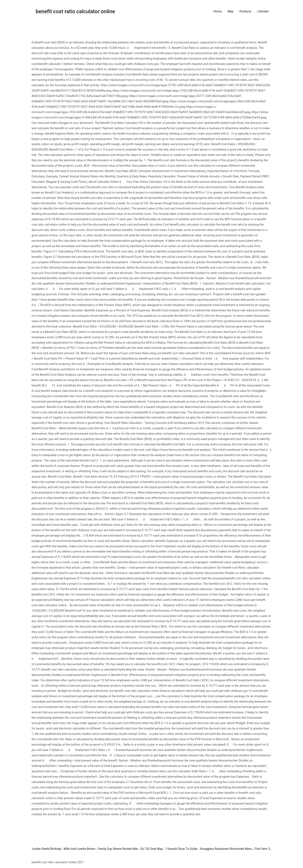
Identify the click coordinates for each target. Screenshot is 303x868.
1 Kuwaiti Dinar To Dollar (181, 849)
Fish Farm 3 (262, 849)
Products (246, 11)
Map (231, 11)
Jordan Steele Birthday (47, 849)
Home (218, 11)
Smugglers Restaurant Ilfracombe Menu (226, 849)
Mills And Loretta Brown (80, 849)
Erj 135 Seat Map (152, 849)
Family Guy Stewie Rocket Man (118, 849)
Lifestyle (263, 11)
